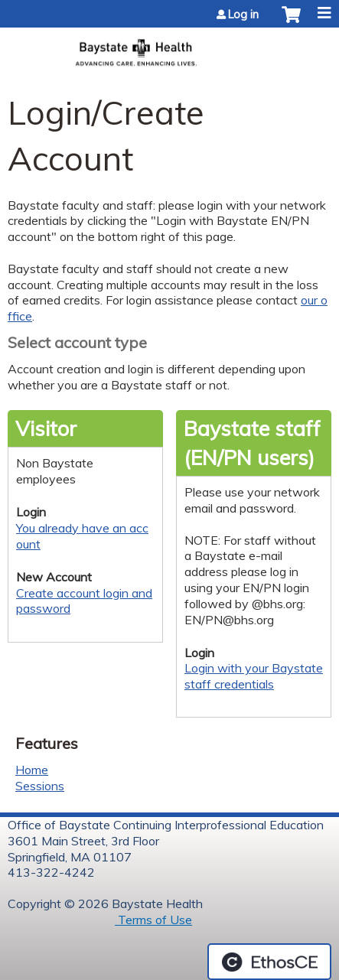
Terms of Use (153, 920)
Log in (243, 15)
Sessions (40, 786)
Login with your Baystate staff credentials (254, 676)
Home (32, 770)
